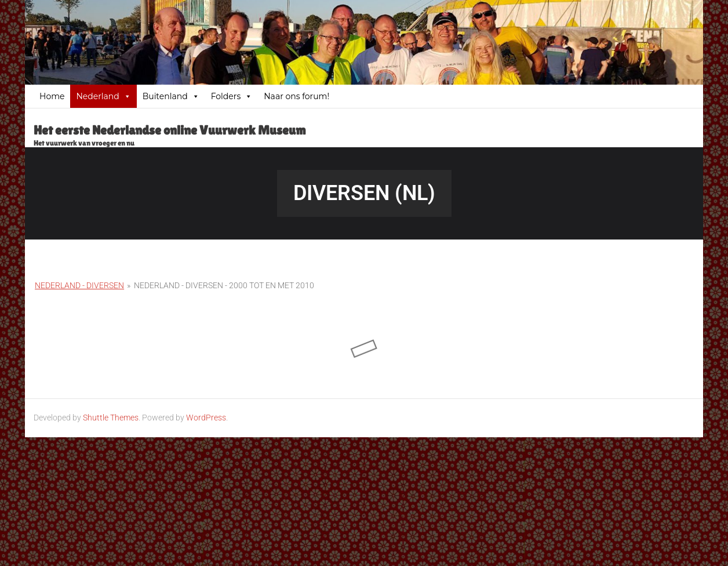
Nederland (103, 96)
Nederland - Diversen (79, 285)
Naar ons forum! (296, 96)
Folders (232, 96)
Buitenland (171, 96)
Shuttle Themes (111, 418)
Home (52, 96)
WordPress (206, 418)
